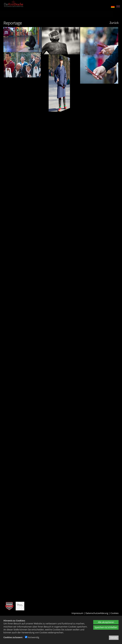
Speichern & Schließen (106, 627)
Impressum (77, 613)
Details (114, 638)
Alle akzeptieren (106, 622)
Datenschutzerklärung (97, 613)
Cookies (115, 613)
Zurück (114, 23)
